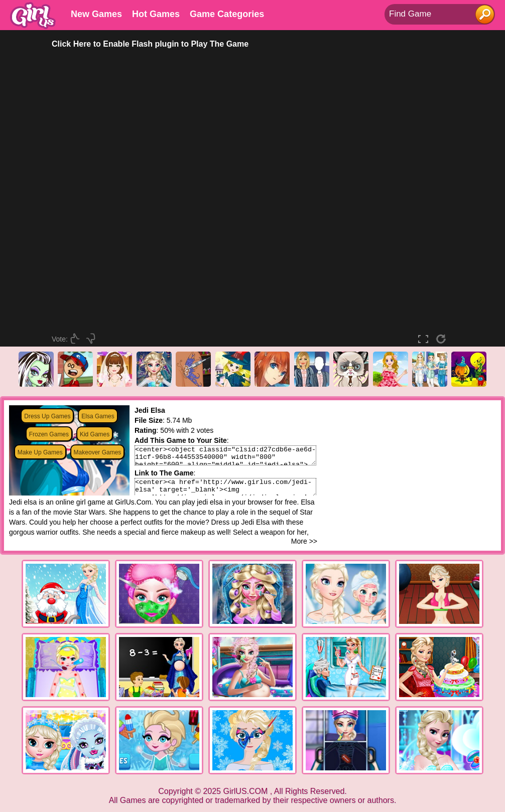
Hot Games (156, 14)
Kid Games (95, 434)
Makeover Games (98, 452)
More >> (304, 541)
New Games (96, 14)
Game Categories (227, 14)
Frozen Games (49, 434)
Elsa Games (98, 416)
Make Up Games (40, 452)
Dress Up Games (47, 416)
